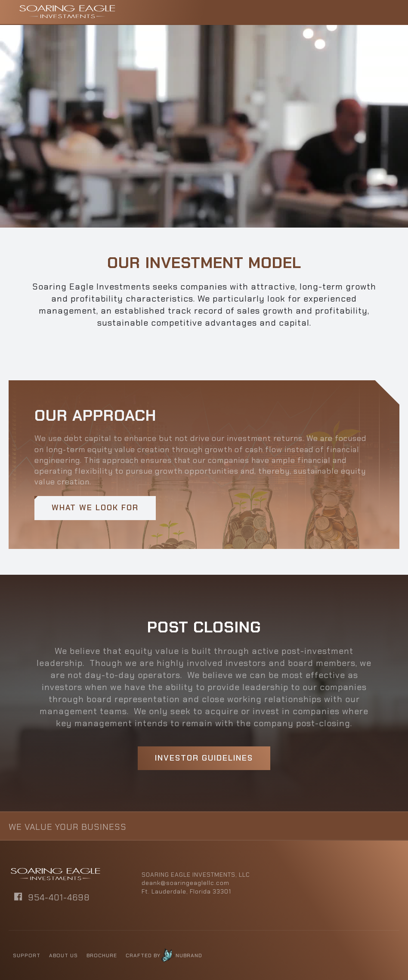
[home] (67, 12)
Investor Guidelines (204, 758)
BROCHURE (102, 955)
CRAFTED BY (143, 955)
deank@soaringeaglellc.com (185, 883)
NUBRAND (189, 955)
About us (63, 955)
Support (27, 955)
